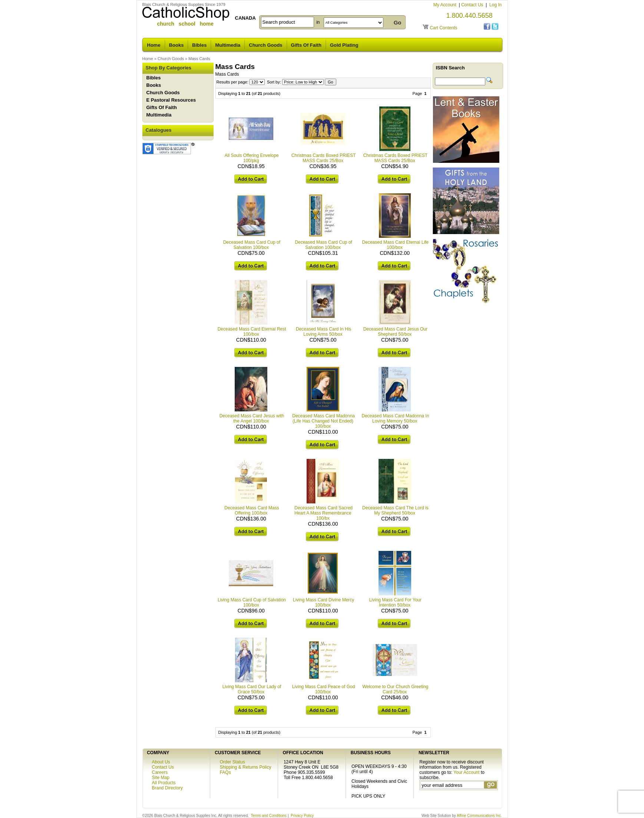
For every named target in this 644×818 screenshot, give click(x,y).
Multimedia (228, 45)
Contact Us (473, 5)
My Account (445, 5)
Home (154, 45)
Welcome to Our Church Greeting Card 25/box (395, 689)
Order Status (232, 762)
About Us (161, 762)
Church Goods (265, 45)
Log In (496, 5)
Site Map (161, 778)
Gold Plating (344, 45)
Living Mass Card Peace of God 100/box (323, 689)
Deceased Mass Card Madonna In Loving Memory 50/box (395, 418)
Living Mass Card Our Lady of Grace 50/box (252, 689)
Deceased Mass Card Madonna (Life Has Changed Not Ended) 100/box (323, 421)
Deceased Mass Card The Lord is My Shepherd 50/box (395, 510)
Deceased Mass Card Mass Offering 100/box (252, 510)
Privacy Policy (302, 816)
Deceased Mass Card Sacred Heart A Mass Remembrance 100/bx (323, 513)
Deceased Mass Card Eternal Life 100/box (395, 245)
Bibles (199, 45)
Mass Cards (199, 59)
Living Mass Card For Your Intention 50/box (395, 602)
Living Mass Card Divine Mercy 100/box (323, 602)
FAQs (225, 772)
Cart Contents (443, 28)
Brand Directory (167, 788)
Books (176, 45)
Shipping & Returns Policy (246, 767)
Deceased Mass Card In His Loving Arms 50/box (323, 332)
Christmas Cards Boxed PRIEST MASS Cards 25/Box (323, 158)
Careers (160, 772)
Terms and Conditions (269, 816)
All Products (164, 783)
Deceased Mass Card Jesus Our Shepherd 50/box (395, 332)
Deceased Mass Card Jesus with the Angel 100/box (252, 418)
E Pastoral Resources (171, 100)
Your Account (466, 772)
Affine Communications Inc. (479, 816)
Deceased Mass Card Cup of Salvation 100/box (252, 245)
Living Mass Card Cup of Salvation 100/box (252, 602)
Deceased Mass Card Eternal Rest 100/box (252, 332)
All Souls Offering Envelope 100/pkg (252, 158)
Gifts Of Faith (306, 45)
